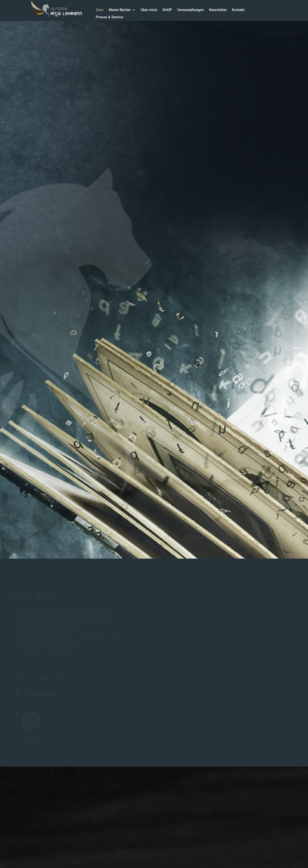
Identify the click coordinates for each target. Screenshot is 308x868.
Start (100, 10)
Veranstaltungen (191, 10)
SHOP (167, 10)
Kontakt (238, 10)
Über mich (149, 10)
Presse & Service (109, 17)
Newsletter (218, 10)
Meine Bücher (120, 10)
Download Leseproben (44, 325)
